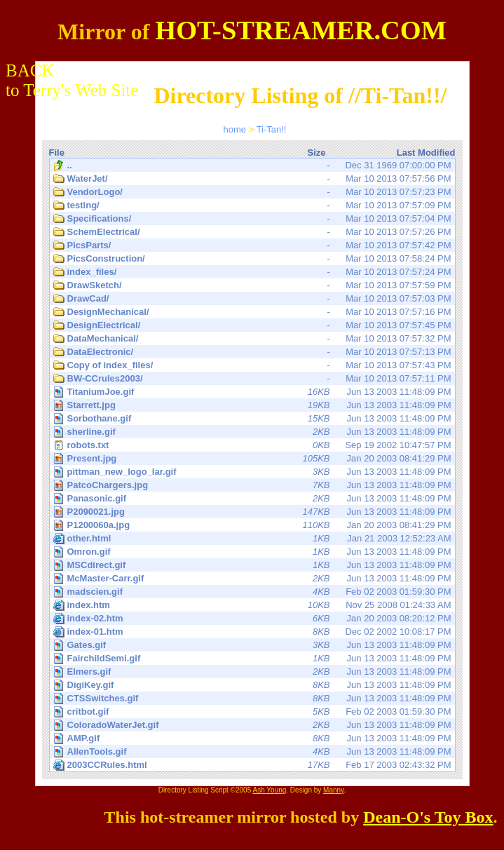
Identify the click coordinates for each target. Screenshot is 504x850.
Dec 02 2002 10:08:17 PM (252, 632)
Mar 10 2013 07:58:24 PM (252, 259)
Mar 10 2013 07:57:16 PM (252, 312)
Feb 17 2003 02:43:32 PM (252, 765)
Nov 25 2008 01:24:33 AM (252, 605)
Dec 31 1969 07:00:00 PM (252, 166)
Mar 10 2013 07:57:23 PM (252, 192)
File (57, 153)
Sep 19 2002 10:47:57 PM (252, 445)
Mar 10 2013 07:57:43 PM (252, 365)
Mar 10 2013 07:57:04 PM (252, 219)
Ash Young (269, 790)
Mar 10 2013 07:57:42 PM (252, 245)
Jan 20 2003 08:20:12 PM (252, 619)
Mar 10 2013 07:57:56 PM (252, 179)
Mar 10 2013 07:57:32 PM (252, 339)
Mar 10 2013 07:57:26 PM (252, 232)
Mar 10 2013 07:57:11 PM (252, 379)
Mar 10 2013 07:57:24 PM (252, 272)
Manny (333, 790)
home (235, 129)
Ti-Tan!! (272, 129)
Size (316, 153)
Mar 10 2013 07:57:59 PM (252, 285)
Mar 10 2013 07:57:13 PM (252, 352)
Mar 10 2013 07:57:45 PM (252, 325)
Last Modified (426, 153)
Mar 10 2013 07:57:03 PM (252, 299)
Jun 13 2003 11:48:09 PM (253, 392)
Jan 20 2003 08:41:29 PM (253, 458)
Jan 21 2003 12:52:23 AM (252, 539)
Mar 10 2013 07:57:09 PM (252, 205)
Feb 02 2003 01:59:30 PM (253, 592)
